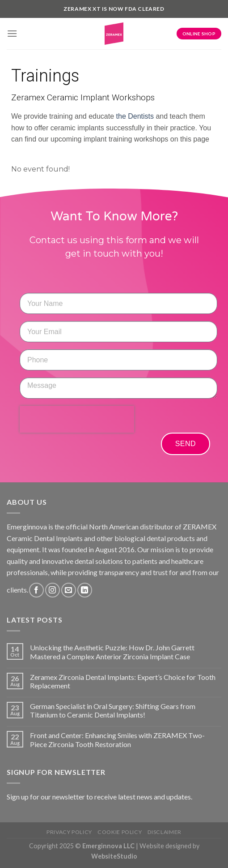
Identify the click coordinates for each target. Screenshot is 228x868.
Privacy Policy (69, 832)
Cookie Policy (120, 832)
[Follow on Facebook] (36, 590)
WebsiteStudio (114, 856)
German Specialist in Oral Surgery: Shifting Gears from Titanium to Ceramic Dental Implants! (113, 710)
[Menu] (12, 33)
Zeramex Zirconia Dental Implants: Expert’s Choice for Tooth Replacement (123, 681)
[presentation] (77, 419)
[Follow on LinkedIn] (85, 590)
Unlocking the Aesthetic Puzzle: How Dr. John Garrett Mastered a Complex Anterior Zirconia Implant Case (112, 652)
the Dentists (135, 116)
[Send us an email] (69, 590)
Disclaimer (165, 832)
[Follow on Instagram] (53, 590)
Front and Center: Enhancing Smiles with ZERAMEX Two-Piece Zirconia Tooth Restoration (117, 739)
